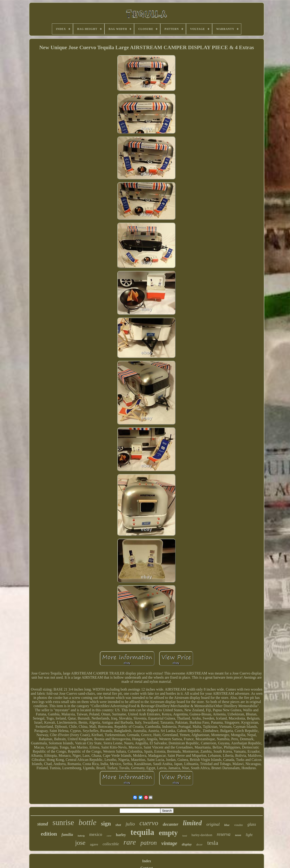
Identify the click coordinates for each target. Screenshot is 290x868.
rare (130, 842)
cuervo (149, 823)
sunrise (63, 822)
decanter (171, 824)
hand (185, 836)
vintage (169, 843)
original (213, 824)
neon (238, 835)
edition (49, 834)
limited (192, 823)
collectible (111, 844)
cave (109, 836)
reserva (224, 834)
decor (199, 845)
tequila (142, 832)
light (249, 835)
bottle (87, 822)
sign (106, 824)
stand (43, 824)
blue (227, 825)
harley (121, 835)
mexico (96, 834)
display (187, 844)
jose (80, 843)
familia (67, 835)
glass (252, 824)
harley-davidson (202, 835)
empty (168, 833)
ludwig (81, 836)
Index (147, 861)
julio (130, 824)
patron (149, 843)
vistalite (239, 825)
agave (94, 844)
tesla (213, 843)
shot (118, 825)
